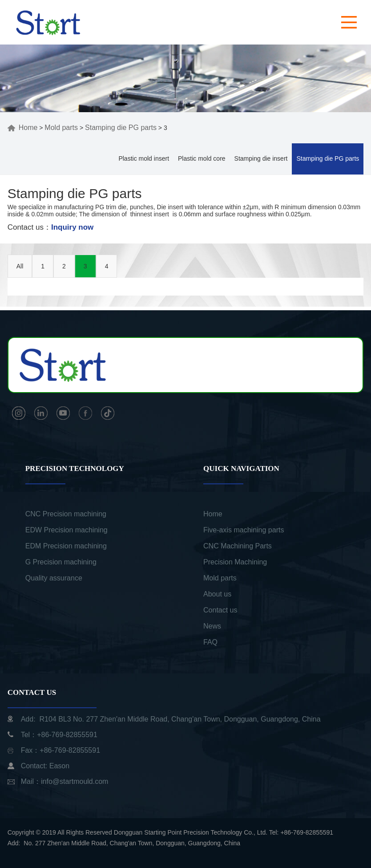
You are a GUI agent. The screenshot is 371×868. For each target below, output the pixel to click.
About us (217, 594)
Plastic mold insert (144, 158)
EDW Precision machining (67, 530)
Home (23, 128)
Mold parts (61, 128)
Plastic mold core (202, 158)
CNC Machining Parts (238, 546)
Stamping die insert (261, 158)
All (20, 266)
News (212, 626)
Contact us (220, 610)
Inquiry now (72, 227)
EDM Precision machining (66, 546)
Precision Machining (235, 562)
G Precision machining (61, 562)
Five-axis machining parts (244, 530)
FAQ (210, 642)
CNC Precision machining (66, 514)
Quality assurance (54, 578)
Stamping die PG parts (121, 128)
